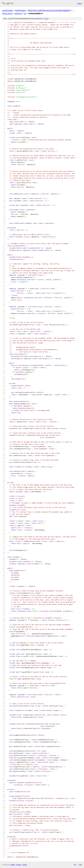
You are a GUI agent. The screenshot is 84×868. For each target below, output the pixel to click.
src (25, 13)
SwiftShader (20, 10)
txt (75, 865)
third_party (7, 13)
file (46, 19)
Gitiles (13, 865)
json (80, 865)
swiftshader (8, 10)
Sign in (80, 3)
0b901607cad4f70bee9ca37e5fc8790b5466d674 (49, 10)
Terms (25, 865)
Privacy (19, 865)
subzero (18, 13)
